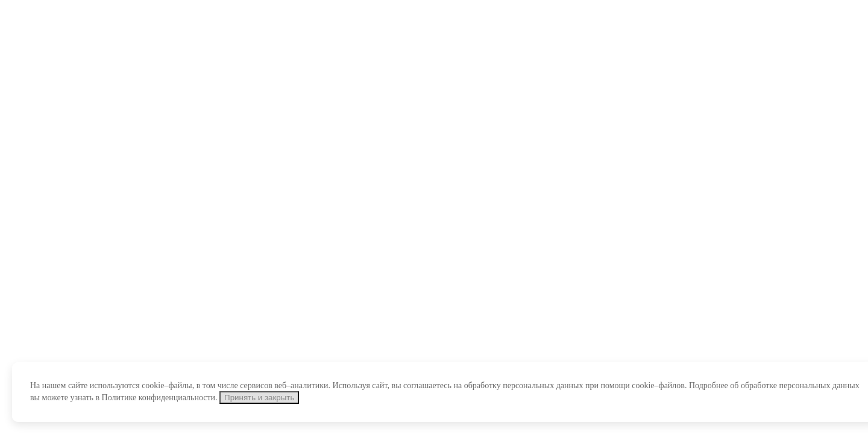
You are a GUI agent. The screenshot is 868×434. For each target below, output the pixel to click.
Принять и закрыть (259, 398)
